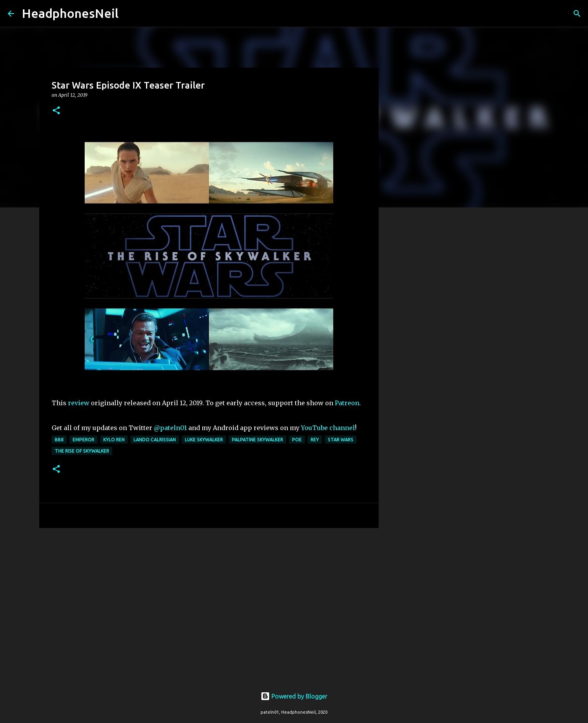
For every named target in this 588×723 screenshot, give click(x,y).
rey (315, 440)
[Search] (129, 14)
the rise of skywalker (82, 451)
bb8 (59, 440)
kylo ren (114, 440)
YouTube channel (328, 428)
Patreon (347, 403)
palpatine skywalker (257, 440)
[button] (56, 111)
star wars (341, 440)
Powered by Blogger (294, 696)
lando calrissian (155, 440)
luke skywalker (204, 440)
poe (297, 440)
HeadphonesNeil (70, 13)
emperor (84, 440)
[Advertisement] (209, 594)
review (79, 403)
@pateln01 (170, 428)
